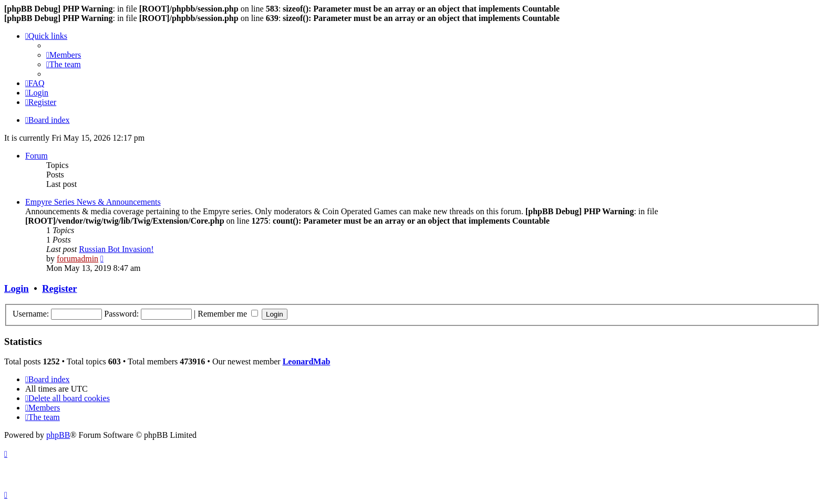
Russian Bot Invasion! (116, 249)
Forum (37, 156)
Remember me (228, 314)
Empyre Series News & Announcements (93, 202)
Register (59, 288)
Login (17, 288)
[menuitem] (64, 55)
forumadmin (78, 259)
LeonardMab (307, 361)
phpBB (58, 435)
